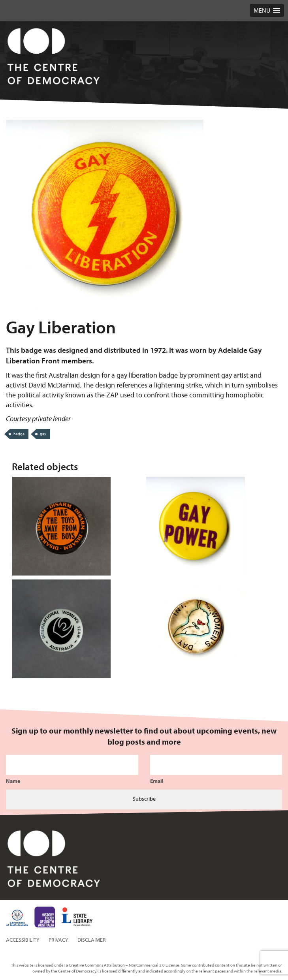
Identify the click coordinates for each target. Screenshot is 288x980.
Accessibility (23, 940)
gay (43, 434)
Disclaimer (92, 940)
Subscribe (144, 799)
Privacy (58, 940)
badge (19, 434)
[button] (267, 10)
